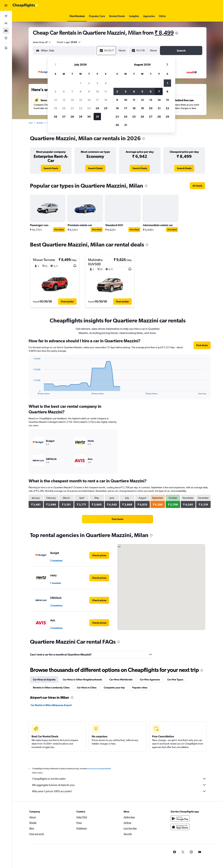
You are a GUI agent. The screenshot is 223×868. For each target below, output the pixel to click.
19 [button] (56, 108)
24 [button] (97, 108)
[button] (6, 5)
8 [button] (81, 91)
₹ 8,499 (164, 33)
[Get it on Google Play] (180, 819)
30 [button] (89, 117)
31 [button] (97, 117)
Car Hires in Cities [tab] (87, 688)
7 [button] (72, 91)
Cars (31, 123)
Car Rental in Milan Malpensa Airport (51, 705)
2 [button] (89, 83)
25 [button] (106, 108)
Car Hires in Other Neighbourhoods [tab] (82, 680)
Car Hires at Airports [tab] (44, 680)
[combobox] (42, 42)
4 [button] (106, 83)
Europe (40, 123)
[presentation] (177, 33)
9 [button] (89, 91)
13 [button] (64, 100)
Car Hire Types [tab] (175, 680)
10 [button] (97, 91)
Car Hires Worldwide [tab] (121, 680)
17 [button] (97, 100)
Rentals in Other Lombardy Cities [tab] (51, 688)
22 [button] (81, 108)
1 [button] (81, 83)
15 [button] (81, 100)
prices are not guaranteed (100, 769)
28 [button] (72, 117)
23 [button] (89, 108)
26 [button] (55, 117)
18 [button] (106, 100)
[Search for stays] (6, 23)
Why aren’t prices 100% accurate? (119, 791)
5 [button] (55, 91)
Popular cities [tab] (140, 688)
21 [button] (72, 108)
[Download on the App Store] (180, 827)
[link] (51, 168)
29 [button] (81, 117)
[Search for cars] (6, 31)
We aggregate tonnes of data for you (119, 785)
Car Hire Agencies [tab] (150, 680)
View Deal (59, 230)
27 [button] (64, 117)
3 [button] (97, 83)
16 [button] (89, 100)
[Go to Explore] (6, 38)
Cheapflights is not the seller (119, 779)
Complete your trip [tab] (114, 688)
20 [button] (64, 108)
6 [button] (64, 91)
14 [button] (72, 100)
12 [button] (56, 100)
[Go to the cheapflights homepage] (25, 5)
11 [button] (106, 91)
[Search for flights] (6, 16)
